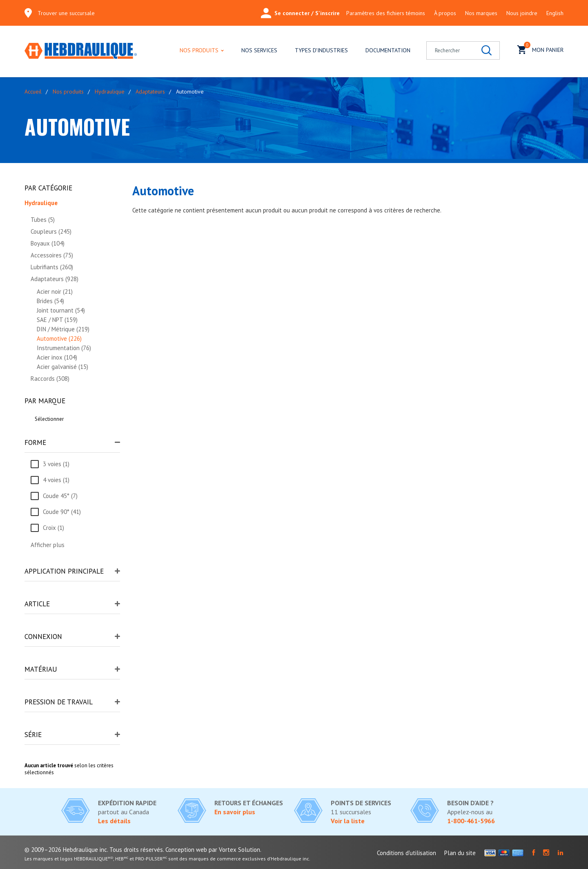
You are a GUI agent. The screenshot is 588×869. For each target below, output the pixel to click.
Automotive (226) (59, 338)
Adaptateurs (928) (55, 279)
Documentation (388, 50)
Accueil (33, 92)
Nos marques (481, 13)
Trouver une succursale (66, 13)
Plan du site (460, 853)
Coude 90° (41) (62, 512)
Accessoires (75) (52, 255)
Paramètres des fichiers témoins (386, 13)
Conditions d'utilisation (406, 853)
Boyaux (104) (48, 243)
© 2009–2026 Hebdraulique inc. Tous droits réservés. (94, 850)
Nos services (259, 50)
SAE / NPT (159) (57, 320)
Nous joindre (522, 13)
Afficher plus (48, 545)
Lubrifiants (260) (52, 267)
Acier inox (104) (57, 357)
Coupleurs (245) (51, 231)
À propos (445, 13)
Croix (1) (53, 528)
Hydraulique (110, 92)
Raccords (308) (50, 379)
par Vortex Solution (234, 850)
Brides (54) (50, 301)
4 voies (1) (56, 480)
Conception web (186, 850)
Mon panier (540, 49)
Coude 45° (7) (60, 496)
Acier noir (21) (55, 292)
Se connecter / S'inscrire (300, 13)
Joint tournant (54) (61, 310)
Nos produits (199, 50)
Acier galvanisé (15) (62, 367)
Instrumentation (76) (64, 348)
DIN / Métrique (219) (63, 329)
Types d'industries (321, 50)
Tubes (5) (43, 220)
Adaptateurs (150, 92)
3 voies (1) (56, 464)
